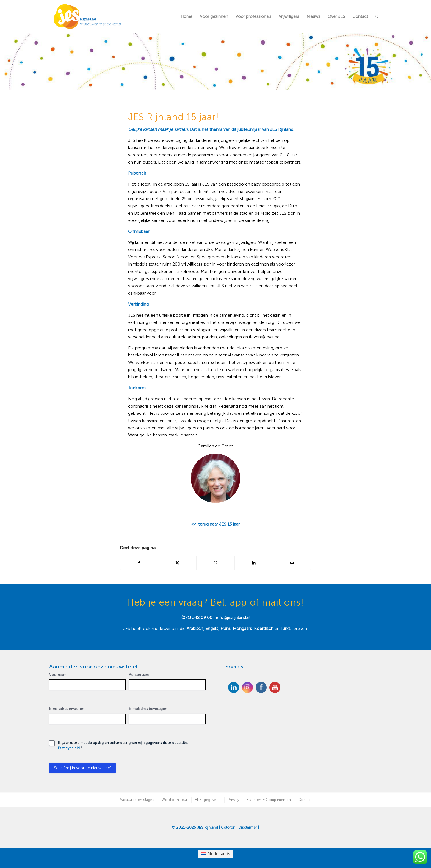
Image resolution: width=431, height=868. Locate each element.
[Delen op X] (177, 563)
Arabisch (195, 628)
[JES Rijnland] (88, 16)
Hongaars (242, 628)
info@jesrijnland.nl (233, 617)
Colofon (228, 827)
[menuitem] (187, 16)
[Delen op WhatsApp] (215, 563)
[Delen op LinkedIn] (254, 563)
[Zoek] (377, 16)
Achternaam (139, 675)
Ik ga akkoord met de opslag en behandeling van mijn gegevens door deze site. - (124, 745)
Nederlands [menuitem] (219, 854)
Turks (286, 628)
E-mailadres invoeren (67, 709)
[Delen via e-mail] (292, 563)
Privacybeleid (69, 748)
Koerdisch (264, 628)
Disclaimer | (249, 827)
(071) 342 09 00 (197, 617)
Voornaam (58, 675)
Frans (226, 628)
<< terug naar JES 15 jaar (215, 524)
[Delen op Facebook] (139, 563)
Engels (212, 628)
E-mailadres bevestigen (148, 709)
